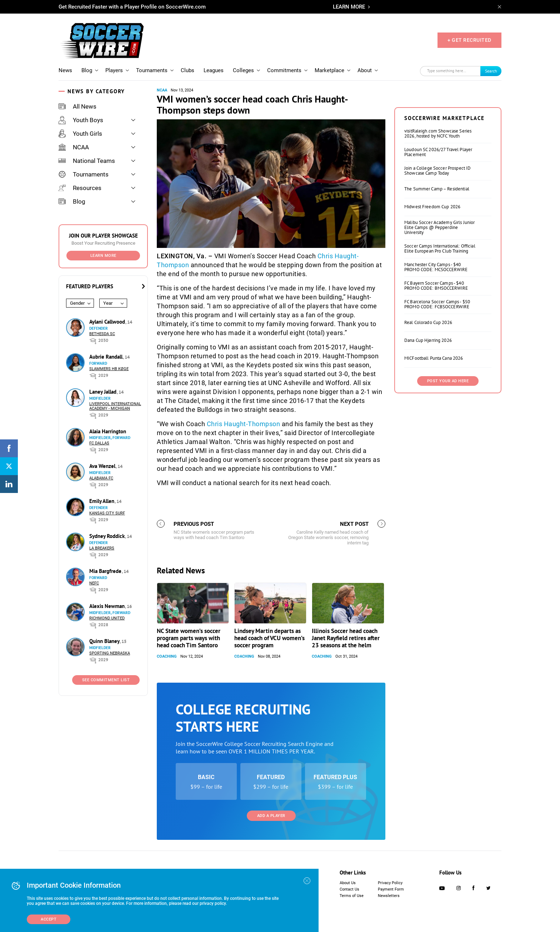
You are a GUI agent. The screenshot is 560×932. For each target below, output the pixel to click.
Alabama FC (101, 478)
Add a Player (271, 816)
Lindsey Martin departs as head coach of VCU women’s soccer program (269, 638)
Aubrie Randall (107, 357)
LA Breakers (102, 548)
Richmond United (107, 618)
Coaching (167, 656)
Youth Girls (80, 134)
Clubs (187, 70)
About (365, 70)
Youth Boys (81, 120)
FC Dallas (99, 443)
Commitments (284, 70)
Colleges (243, 70)
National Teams (87, 161)
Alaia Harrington (108, 431)
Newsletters (389, 896)
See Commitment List (106, 680)
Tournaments (152, 70)
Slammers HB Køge (109, 369)
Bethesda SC (102, 334)
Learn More (103, 256)
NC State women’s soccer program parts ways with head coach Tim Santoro (189, 638)
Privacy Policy (390, 883)
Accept (49, 919)
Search (491, 71)
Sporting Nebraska (110, 653)
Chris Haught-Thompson (244, 424)
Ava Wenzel (103, 466)
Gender (77, 303)
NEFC (94, 583)
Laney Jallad (104, 392)
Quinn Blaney (105, 641)
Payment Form (391, 889)
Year (108, 303)
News (65, 70)
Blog (87, 70)
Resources (80, 188)
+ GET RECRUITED (469, 40)
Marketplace (329, 70)
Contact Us (349, 889)
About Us (348, 883)
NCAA (74, 147)
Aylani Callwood (108, 322)
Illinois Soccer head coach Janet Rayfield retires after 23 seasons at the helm (346, 638)
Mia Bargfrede (106, 571)
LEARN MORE (349, 7)
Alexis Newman (108, 606)
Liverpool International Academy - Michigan (115, 406)
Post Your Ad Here (448, 381)
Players (114, 70)
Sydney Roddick (108, 536)
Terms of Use (352, 896)
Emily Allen (102, 501)
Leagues (214, 70)
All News (77, 106)
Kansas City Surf (107, 513)
